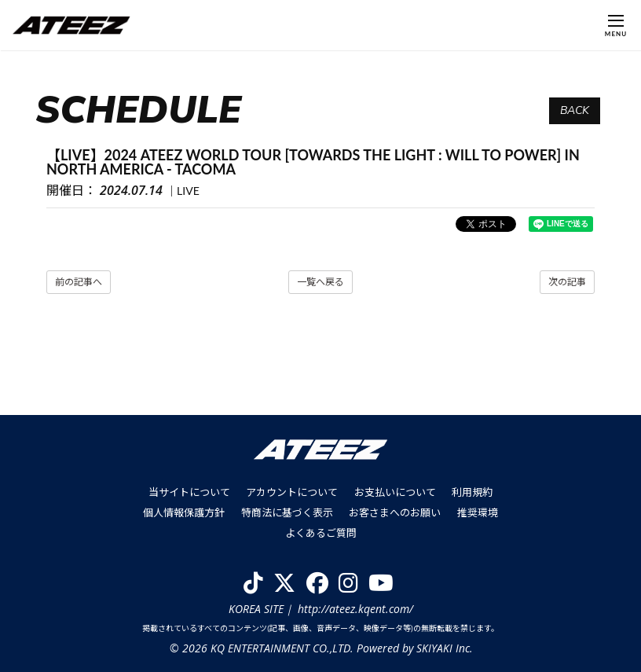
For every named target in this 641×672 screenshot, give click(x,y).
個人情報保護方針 (185, 512)
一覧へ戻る (320, 282)
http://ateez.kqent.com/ (355, 607)
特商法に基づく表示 (287, 512)
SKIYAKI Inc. (444, 647)
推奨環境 (477, 512)
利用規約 (472, 492)
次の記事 (567, 282)
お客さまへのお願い (395, 512)
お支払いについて (395, 492)
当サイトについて (190, 492)
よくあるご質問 (321, 532)
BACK (575, 110)
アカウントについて (293, 492)
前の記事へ (79, 282)
